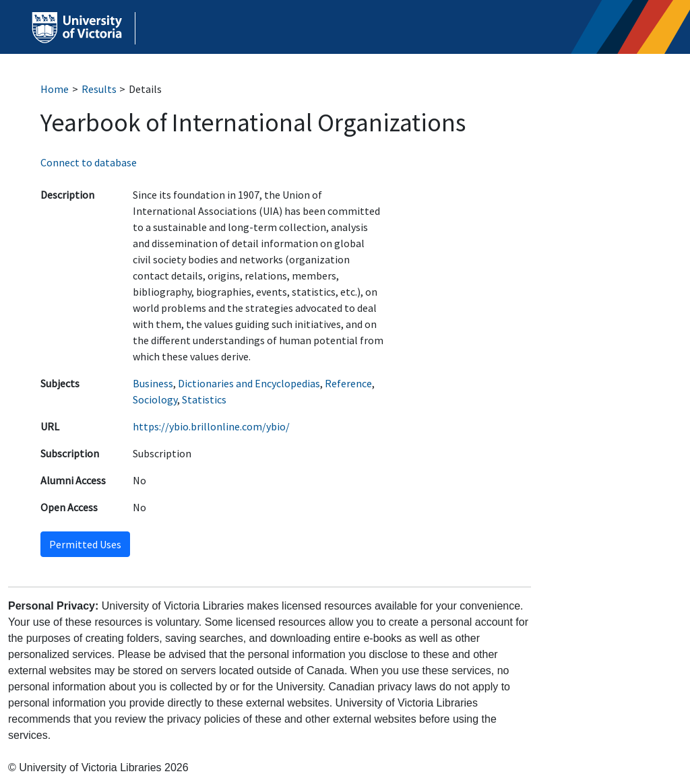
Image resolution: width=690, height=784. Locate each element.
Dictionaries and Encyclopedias (249, 383)
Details (145, 89)
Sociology (155, 399)
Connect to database (89, 162)
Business (153, 383)
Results (99, 89)
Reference (348, 383)
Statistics (204, 399)
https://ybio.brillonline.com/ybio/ (211, 426)
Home (55, 89)
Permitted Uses (85, 544)
